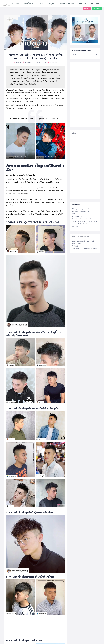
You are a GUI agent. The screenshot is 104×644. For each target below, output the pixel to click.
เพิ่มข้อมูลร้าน (51, 3)
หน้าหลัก (16, 3)
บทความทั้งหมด (27, 3)
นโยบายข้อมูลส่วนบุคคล (68, 3)
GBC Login (95, 3)
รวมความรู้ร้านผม (41, 62)
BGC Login (84, 3)
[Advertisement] (85, 95)
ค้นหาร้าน (39, 3)
